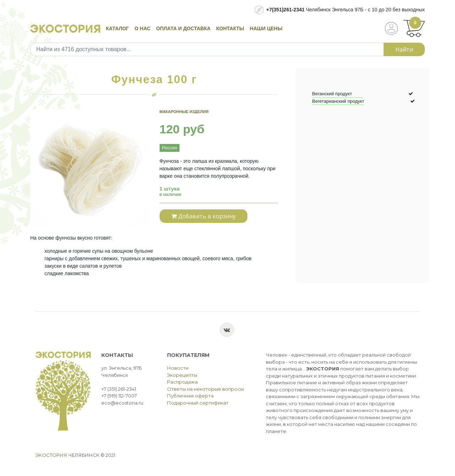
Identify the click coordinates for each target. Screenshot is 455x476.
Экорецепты (182, 375)
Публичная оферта (190, 396)
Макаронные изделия (184, 112)
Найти (404, 49)
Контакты (230, 28)
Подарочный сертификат (198, 403)
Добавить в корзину (204, 216)
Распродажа (182, 382)
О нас (143, 28)
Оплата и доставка (183, 28)
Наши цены (266, 28)
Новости (178, 368)
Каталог (117, 28)
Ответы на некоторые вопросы (205, 389)
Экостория (51, 455)
